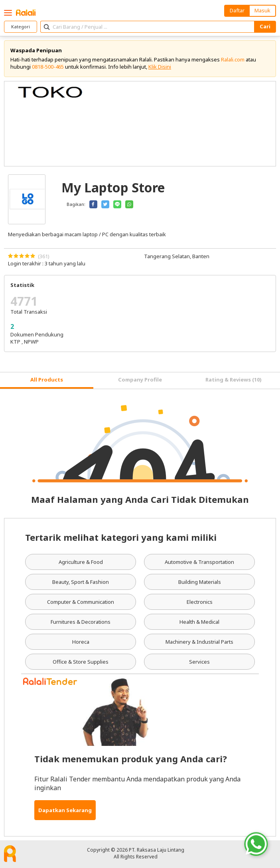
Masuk (262, 10)
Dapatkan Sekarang (65, 810)
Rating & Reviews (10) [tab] (234, 380)
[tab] (47, 381)
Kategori (21, 27)
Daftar (237, 10)
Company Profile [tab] (140, 380)
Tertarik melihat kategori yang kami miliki (121, 537)
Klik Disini (160, 67)
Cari (265, 26)
